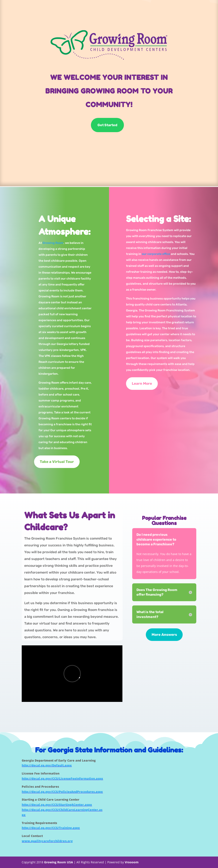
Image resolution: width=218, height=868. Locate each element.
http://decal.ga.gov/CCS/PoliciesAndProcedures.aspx (62, 792)
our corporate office (156, 254)
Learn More (142, 383)
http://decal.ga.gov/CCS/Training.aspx (51, 828)
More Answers (164, 635)
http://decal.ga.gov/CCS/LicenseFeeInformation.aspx (62, 778)
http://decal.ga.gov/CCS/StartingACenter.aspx (57, 805)
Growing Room (53, 243)
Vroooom (132, 862)
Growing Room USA (59, 862)
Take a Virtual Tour (57, 462)
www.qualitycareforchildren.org (47, 841)
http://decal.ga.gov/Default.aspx (47, 765)
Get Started (107, 125)
